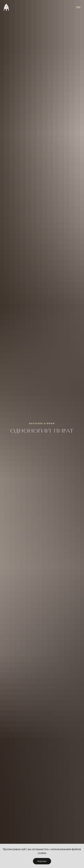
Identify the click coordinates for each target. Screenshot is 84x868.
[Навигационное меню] (78, 7)
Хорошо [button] (42, 861)
